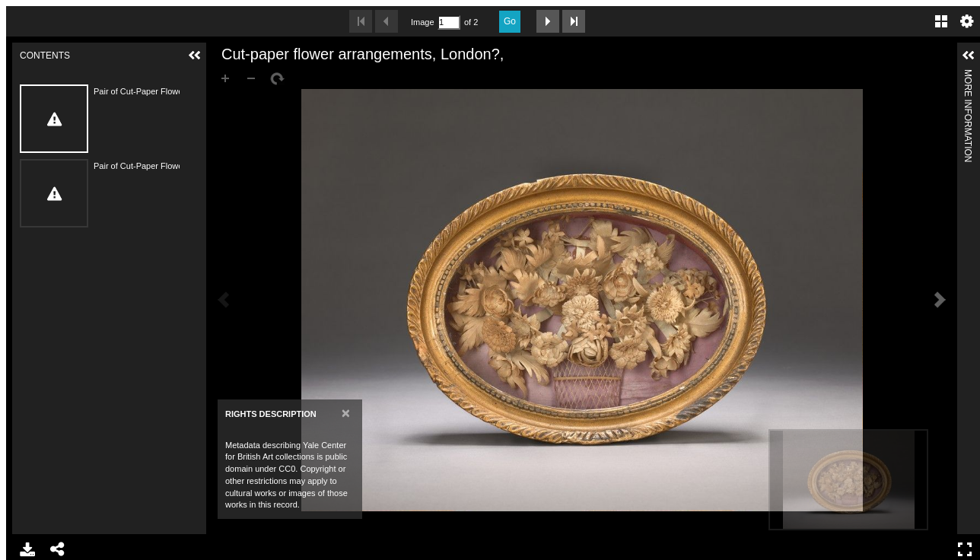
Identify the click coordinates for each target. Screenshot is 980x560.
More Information (968, 76)
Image (422, 22)
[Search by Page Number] (449, 22)
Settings (967, 21)
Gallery (941, 21)
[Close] (346, 413)
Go (510, 21)
